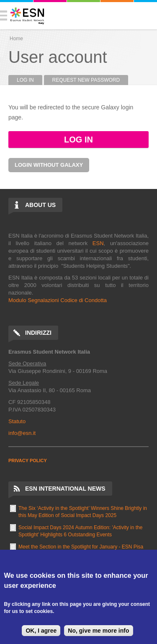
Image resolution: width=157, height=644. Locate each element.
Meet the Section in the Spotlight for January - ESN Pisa (81, 547)
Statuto (17, 421)
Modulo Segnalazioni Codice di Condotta (58, 300)
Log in (30, 80)
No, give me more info (98, 631)
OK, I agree (41, 631)
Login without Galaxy (49, 165)
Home (16, 39)
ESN (98, 243)
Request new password (86, 80)
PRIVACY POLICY (28, 460)
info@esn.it (22, 433)
